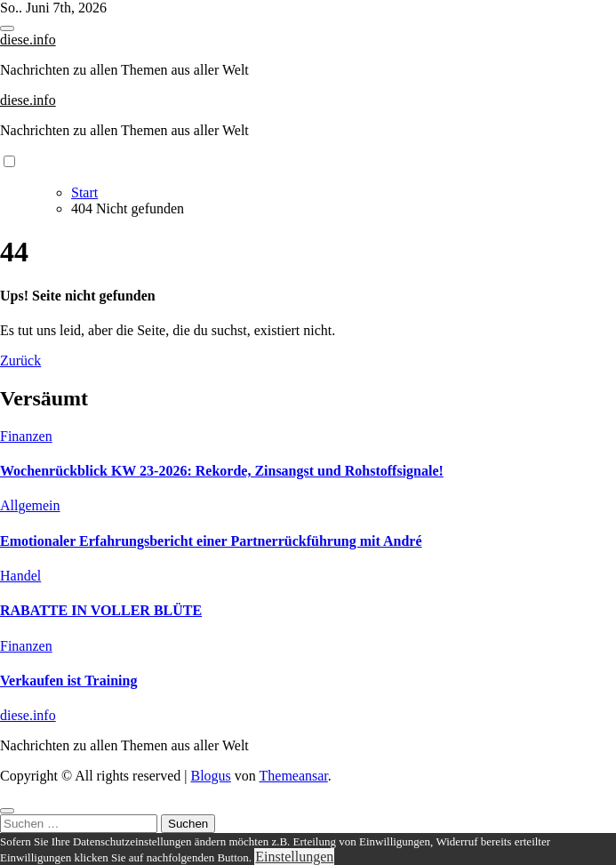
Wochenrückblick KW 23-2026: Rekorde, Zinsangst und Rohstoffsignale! (222, 471)
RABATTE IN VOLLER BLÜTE (101, 610)
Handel (20, 576)
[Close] (7, 811)
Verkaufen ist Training (68, 681)
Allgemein (30, 505)
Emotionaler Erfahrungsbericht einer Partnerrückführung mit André (211, 541)
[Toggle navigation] (7, 28)
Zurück (20, 360)
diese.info (28, 40)
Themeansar (294, 776)
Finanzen (26, 436)
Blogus (210, 776)
